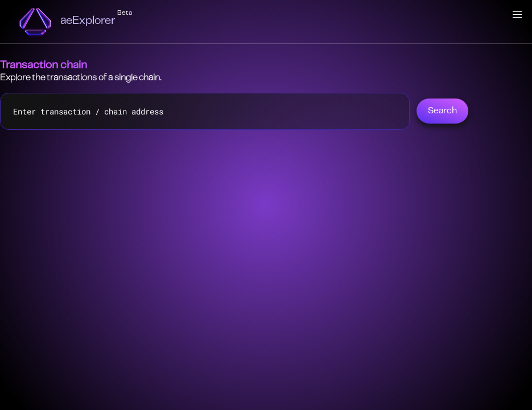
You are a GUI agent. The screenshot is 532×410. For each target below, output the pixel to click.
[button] (517, 15)
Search (442, 111)
